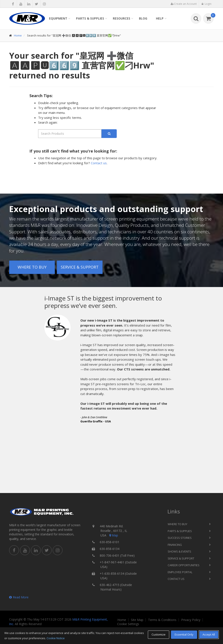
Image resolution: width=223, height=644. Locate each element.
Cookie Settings (128, 624)
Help (160, 18)
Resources (122, 18)
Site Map (137, 620)
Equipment (58, 18)
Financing (175, 545)
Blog (143, 18)
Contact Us (176, 579)
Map (113, 535)
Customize (159, 634)
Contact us (99, 163)
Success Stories (180, 538)
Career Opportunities (184, 565)
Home (18, 35)
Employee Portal (180, 572)
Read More (19, 597)
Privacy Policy (191, 620)
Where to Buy (32, 267)
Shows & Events (179, 551)
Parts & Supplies (90, 18)
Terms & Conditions (162, 620)
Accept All (209, 634)
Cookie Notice (56, 638)
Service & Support (80, 267)
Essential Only (184, 634)
